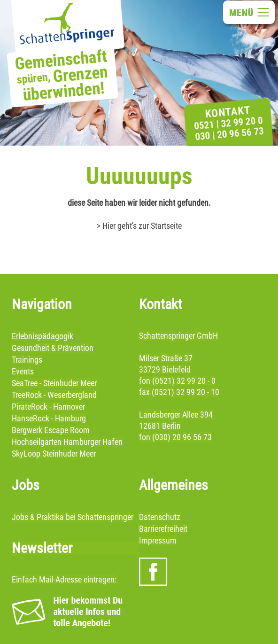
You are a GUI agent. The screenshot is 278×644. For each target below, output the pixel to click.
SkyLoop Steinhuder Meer (54, 454)
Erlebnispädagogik (42, 336)
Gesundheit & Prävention (53, 348)
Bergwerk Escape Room (51, 430)
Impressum (158, 540)
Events (23, 371)
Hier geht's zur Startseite (142, 226)
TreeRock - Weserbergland (54, 395)
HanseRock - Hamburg (49, 418)
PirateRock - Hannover (48, 407)
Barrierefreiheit (163, 529)
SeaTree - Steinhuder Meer (54, 383)
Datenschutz (160, 517)
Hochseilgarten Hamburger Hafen (67, 442)
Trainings (27, 360)
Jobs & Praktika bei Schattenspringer (73, 517)
